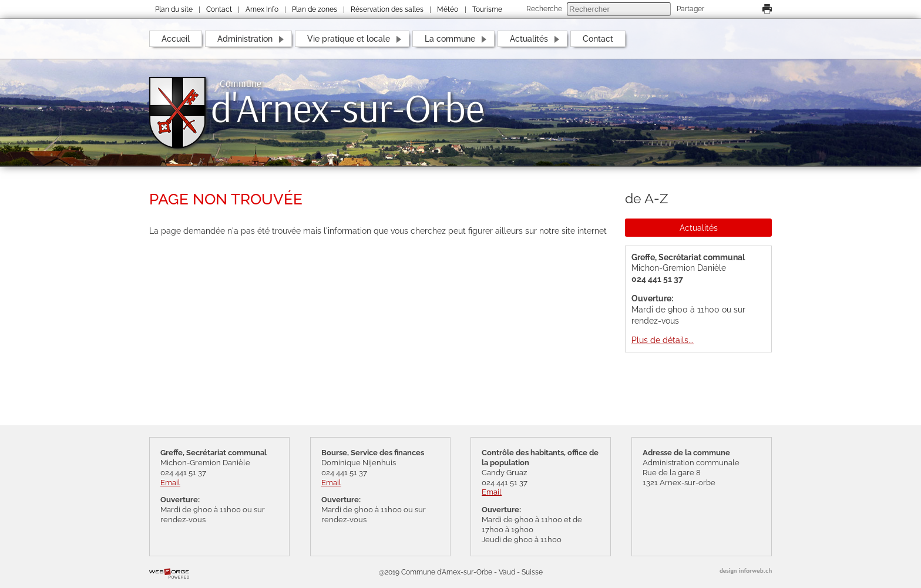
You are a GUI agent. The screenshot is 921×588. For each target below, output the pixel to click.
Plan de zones (315, 9)
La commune (450, 38)
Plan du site (174, 9)
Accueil (176, 38)
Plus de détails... (663, 340)
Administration (245, 38)
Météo (448, 9)
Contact (219, 9)
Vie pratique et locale (349, 38)
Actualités (529, 38)
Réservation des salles (387, 9)
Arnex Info (262, 9)
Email (170, 483)
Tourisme (487, 9)
